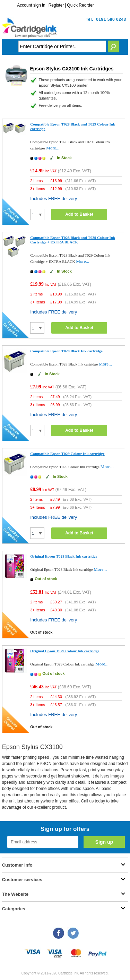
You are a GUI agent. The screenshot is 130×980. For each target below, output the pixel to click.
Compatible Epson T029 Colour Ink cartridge (67, 454)
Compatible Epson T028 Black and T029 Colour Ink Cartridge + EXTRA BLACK (73, 240)
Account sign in (31, 5)
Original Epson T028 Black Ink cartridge (64, 556)
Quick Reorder (80, 5)
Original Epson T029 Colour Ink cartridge (65, 651)
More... (53, 148)
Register (56, 5)
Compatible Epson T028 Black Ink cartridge (66, 351)
